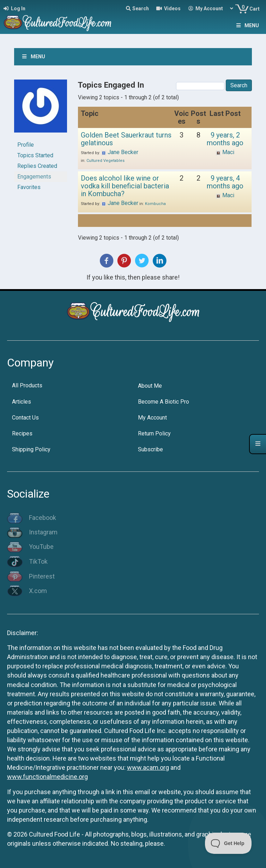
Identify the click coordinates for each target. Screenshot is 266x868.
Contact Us (25, 418)
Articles (22, 402)
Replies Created (37, 166)
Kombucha (155, 204)
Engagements (34, 177)
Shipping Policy (31, 449)
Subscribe (150, 449)
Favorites (29, 187)
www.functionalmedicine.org (47, 777)
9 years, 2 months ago (225, 139)
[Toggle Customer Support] (228, 843)
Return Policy (154, 433)
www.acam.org (148, 767)
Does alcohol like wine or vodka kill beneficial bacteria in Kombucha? (125, 186)
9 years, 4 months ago (225, 182)
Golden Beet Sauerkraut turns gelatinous (126, 139)
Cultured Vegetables (105, 161)
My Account (152, 418)
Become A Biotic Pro (164, 402)
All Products (27, 385)
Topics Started (35, 155)
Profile (26, 145)
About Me (150, 386)
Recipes (22, 433)
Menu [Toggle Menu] (247, 25)
